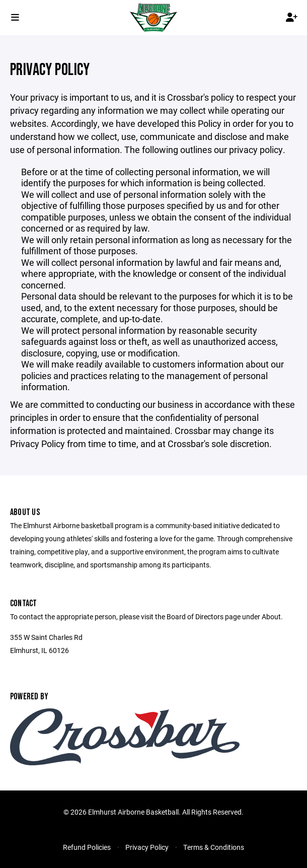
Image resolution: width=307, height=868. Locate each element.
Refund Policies (87, 847)
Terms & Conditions (214, 847)
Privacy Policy (147, 847)
